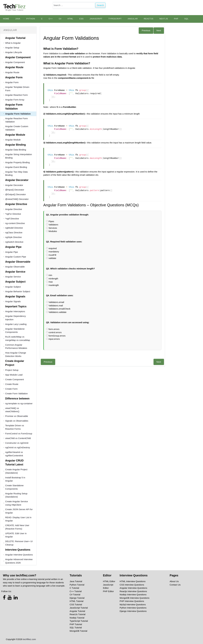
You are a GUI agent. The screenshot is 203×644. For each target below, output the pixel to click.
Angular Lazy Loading (16, 324)
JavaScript (96, 19)
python (31, 19)
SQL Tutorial (76, 628)
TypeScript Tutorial (79, 621)
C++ (51, 19)
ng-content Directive (15, 223)
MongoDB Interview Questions (135, 598)
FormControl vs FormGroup (19, 434)
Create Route (12, 384)
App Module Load (14, 375)
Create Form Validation (17, 393)
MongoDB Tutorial (78, 631)
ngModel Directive (14, 228)
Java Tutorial (76, 581)
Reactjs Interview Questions (133, 591)
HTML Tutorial (76, 601)
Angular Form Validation (18, 114)
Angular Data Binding (16, 150)
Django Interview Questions (133, 611)
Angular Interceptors (15, 311)
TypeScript (115, 19)
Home (6, 19)
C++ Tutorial (76, 591)
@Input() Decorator (15, 190)
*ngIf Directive (12, 219)
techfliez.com (30, 639)
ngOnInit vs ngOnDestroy (18, 447)
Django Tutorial (77, 598)
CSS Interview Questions (132, 585)
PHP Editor (108, 591)
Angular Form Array (15, 100)
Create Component (15, 379)
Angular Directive (14, 209)
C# (60, 19)
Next (159, 30)
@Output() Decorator (16, 194)
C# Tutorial (75, 595)
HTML (70, 19)
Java (18, 19)
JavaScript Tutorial (79, 608)
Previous (146, 30)
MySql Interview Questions (133, 604)
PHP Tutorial (76, 624)
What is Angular (13, 43)
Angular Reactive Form (17, 95)
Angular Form (12, 82)
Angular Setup (12, 48)
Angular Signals (13, 301)
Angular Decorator (14, 185)
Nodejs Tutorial (77, 618)
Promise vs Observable (17, 416)
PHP (176, 19)
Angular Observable (15, 267)
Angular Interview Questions (19, 555)
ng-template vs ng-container (19, 403)
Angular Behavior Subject (18, 291)
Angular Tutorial (77, 611)
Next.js (164, 19)
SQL (186, 19)
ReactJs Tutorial (78, 614)
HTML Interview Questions (133, 581)
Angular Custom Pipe (16, 257)
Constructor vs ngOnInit (17, 443)
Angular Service (13, 277)
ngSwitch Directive (14, 242)
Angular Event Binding (16, 167)
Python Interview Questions (133, 608)
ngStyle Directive (14, 237)
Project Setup (12, 370)
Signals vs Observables (17, 421)
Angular (133, 19)
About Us (174, 581)
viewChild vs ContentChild (18, 438)
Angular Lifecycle (14, 52)
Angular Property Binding (18, 162)
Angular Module (13, 140)
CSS (81, 19)
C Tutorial (74, 588)
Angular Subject (13, 287)
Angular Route (12, 72)
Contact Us (175, 585)
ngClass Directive (14, 232)
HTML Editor (109, 581)
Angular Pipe (12, 252)
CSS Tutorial (76, 604)
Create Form (11, 389)
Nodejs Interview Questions (133, 595)
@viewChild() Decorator (17, 199)
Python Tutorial (77, 585)
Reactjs (149, 19)
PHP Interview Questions (132, 601)
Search (100, 5)
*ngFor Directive (13, 214)
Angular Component (15, 62)
